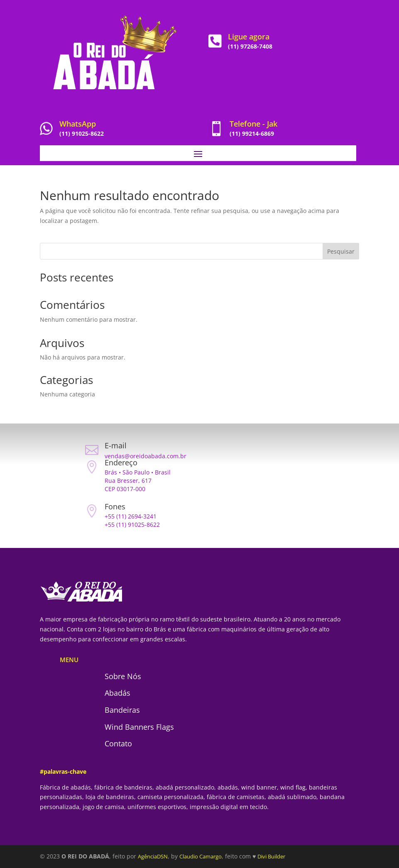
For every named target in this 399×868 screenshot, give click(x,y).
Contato (118, 743)
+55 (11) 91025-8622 (132, 524)
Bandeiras (122, 710)
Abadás (117, 693)
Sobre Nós (123, 676)
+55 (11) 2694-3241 (131, 516)
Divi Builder (271, 856)
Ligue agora (249, 37)
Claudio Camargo (201, 856)
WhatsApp (78, 124)
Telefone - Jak (253, 124)
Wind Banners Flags (139, 727)
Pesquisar (341, 251)
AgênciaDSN (153, 856)
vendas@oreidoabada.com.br (146, 456)
